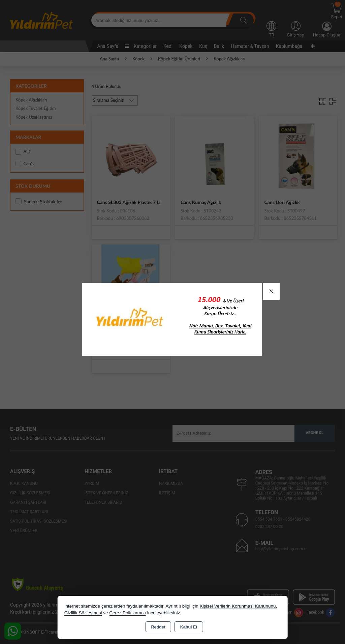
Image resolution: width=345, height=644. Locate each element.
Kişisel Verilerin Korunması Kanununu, (239, 606)
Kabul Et (189, 627)
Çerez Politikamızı (128, 613)
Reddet (158, 627)
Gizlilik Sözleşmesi (83, 613)
